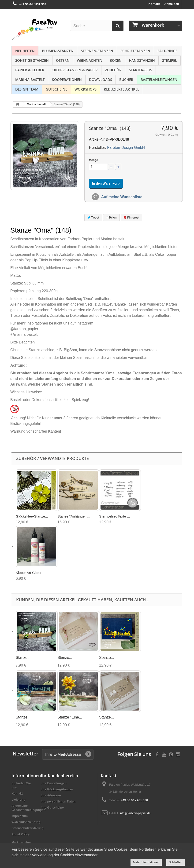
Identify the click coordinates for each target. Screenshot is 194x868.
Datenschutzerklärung (28, 828)
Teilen (111, 217)
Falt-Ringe (167, 51)
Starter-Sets (140, 70)
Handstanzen (142, 60)
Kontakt (154, 4)
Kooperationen (67, 80)
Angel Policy (21, 834)
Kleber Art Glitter (29, 573)
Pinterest (131, 217)
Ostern (63, 60)
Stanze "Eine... (70, 717)
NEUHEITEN (25, 51)
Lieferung (18, 800)
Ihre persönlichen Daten (58, 801)
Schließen (175, 862)
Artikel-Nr (97, 139)
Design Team (27, 89)
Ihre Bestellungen (54, 783)
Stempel (170, 60)
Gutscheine (56, 89)
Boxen (116, 60)
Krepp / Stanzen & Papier (75, 70)
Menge (93, 160)
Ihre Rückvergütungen (57, 789)
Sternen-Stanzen (97, 51)
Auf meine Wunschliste (121, 197)
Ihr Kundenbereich (59, 776)
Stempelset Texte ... (114, 516)
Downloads (101, 80)
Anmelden (172, 4)
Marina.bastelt (30, 80)
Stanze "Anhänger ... (74, 516)
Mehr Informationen (146, 862)
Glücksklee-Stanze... (32, 516)
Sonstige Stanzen (32, 60)
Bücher (126, 80)
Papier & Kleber (30, 70)
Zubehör (113, 70)
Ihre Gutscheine (52, 808)
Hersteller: (98, 148)
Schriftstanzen (135, 51)
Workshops (86, 89)
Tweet (93, 217)
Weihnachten (90, 60)
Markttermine (21, 842)
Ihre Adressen (51, 795)
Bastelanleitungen (159, 80)
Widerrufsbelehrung (26, 822)
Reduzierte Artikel (121, 89)
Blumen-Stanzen (58, 51)
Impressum (20, 816)
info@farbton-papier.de (135, 813)
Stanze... (23, 658)
